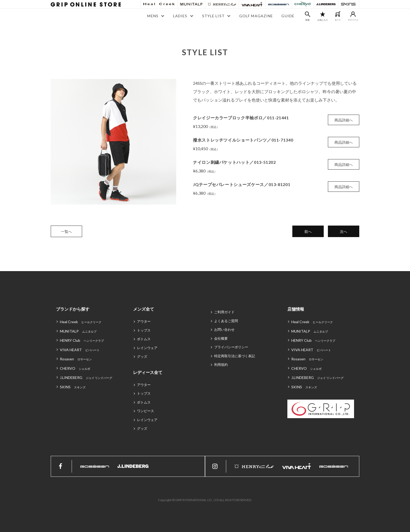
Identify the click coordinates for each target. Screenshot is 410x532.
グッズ (142, 356)
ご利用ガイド (224, 312)
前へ (308, 231)
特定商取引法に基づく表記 (235, 356)
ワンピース (146, 411)
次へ (344, 231)
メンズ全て (144, 309)
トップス (144, 330)
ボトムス (144, 339)
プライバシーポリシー (231, 347)
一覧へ (66, 231)
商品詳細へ (344, 120)
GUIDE (288, 16)
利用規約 (221, 365)
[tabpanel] (113, 142)
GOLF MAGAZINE (256, 16)
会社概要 (221, 338)
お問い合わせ (224, 329)
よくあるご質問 (226, 321)
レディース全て (148, 372)
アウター (144, 321)
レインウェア (147, 348)
